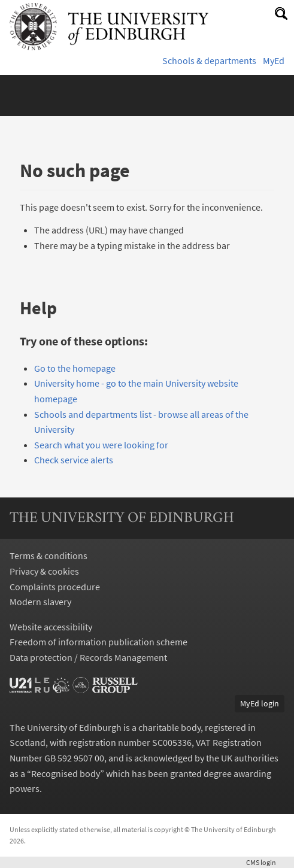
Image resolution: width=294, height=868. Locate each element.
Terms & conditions (49, 556)
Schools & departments (209, 60)
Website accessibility (51, 627)
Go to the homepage (75, 368)
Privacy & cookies (44, 571)
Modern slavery (40, 602)
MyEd (274, 60)
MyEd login (260, 703)
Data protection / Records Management (88, 657)
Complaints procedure (55, 587)
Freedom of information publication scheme (98, 642)
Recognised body (66, 773)
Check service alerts (74, 460)
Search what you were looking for (101, 445)
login (265, 862)
